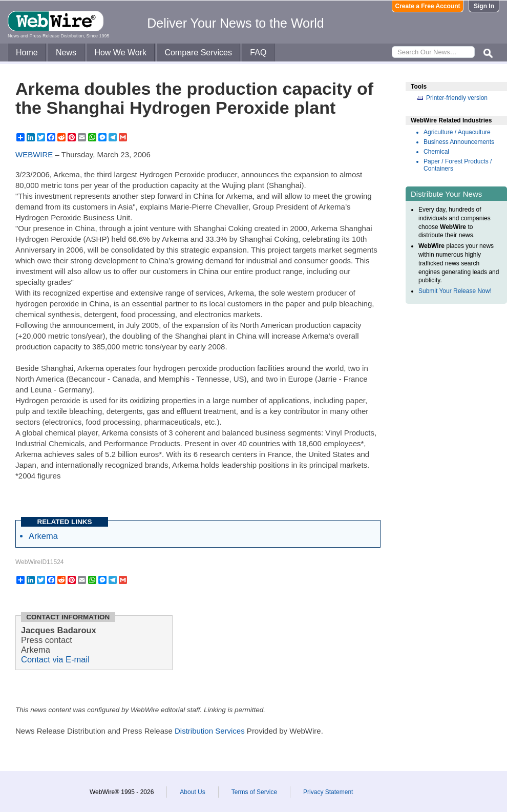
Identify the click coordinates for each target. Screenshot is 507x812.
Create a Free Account (428, 6)
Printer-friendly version (457, 98)
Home (27, 53)
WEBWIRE (34, 154)
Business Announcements (459, 142)
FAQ (258, 53)
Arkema (43, 536)
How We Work (120, 53)
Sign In (484, 6)
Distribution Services (210, 731)
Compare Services (198, 53)
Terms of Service (254, 792)
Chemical (436, 152)
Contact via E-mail (55, 659)
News (66, 53)
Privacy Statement (328, 792)
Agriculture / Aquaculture (457, 132)
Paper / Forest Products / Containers (458, 165)
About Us (192, 792)
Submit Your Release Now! (455, 291)
